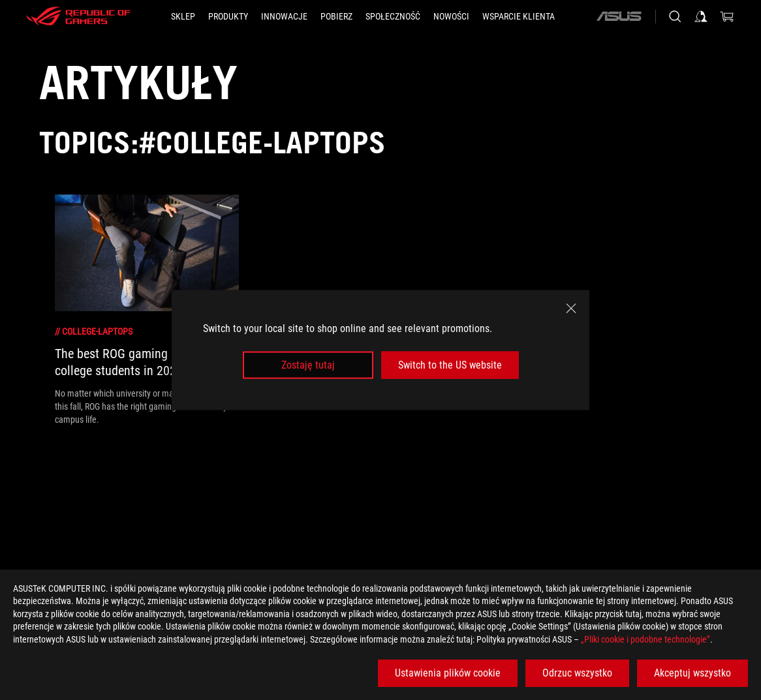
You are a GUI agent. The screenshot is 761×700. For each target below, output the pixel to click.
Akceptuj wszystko (692, 673)
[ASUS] (619, 16)
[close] (571, 308)
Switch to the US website (450, 365)
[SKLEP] (183, 16)
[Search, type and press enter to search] (675, 16)
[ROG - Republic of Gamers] (78, 16)
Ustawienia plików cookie (448, 673)
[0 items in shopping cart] (727, 16)
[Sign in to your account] (701, 16)
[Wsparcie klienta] (519, 16)
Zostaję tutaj (308, 365)
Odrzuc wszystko (577, 673)
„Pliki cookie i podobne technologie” (645, 639)
